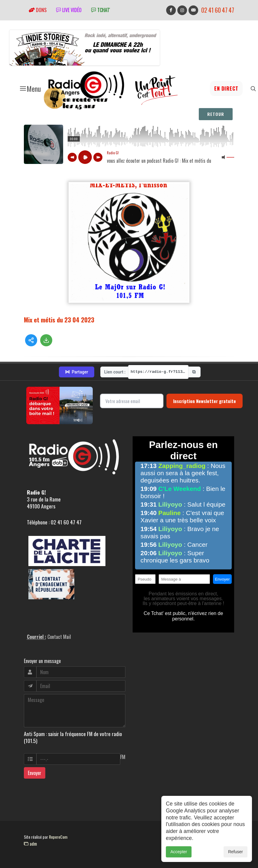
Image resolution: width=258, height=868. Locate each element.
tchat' (101, 10)
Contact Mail (59, 637)
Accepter (179, 852)
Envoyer (35, 773)
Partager (76, 372)
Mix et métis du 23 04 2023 (59, 320)
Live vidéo (69, 10)
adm (30, 844)
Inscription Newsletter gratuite (205, 401)
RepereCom (58, 837)
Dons (38, 10)
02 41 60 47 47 (218, 10)
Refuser (235, 852)
